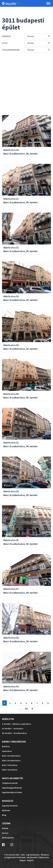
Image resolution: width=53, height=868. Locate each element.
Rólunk (5, 828)
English (30, 860)
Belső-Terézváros (10, 765)
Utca (5, 43)
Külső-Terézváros (10, 770)
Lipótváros (7, 751)
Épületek (6, 810)
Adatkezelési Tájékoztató (38, 857)
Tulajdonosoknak (10, 783)
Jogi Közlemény (33, 855)
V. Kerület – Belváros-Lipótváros (17, 724)
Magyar (23, 860)
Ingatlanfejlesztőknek (12, 792)
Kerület (7, 36)
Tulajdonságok (11, 50)
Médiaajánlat (8, 838)
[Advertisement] (26, 80)
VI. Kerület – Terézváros (13, 729)
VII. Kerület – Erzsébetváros (14, 733)
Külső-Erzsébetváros (11, 761)
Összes (31, 36)
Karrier (5, 833)
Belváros (6, 746)
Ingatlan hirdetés (10, 806)
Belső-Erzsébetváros (11, 756)
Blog (4, 815)
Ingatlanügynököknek (12, 788)
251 (26, 709)
